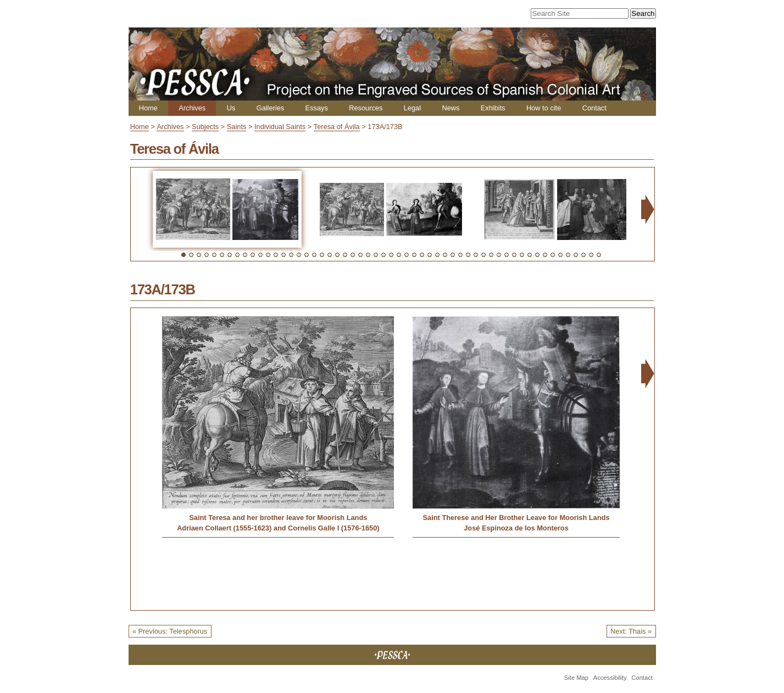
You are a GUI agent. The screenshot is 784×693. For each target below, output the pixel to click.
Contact (594, 108)
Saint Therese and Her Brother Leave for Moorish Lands (516, 518)
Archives (192, 108)
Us (231, 108)
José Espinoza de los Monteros (516, 528)
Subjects (205, 127)
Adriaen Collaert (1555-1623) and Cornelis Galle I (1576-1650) (278, 528)
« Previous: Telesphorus (170, 631)
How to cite (544, 108)
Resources (366, 108)
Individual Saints (280, 127)
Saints (237, 127)
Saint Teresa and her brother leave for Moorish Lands (278, 518)
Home (148, 108)
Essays (317, 108)
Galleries (271, 108)
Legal (412, 108)
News (451, 108)
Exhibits (493, 108)
